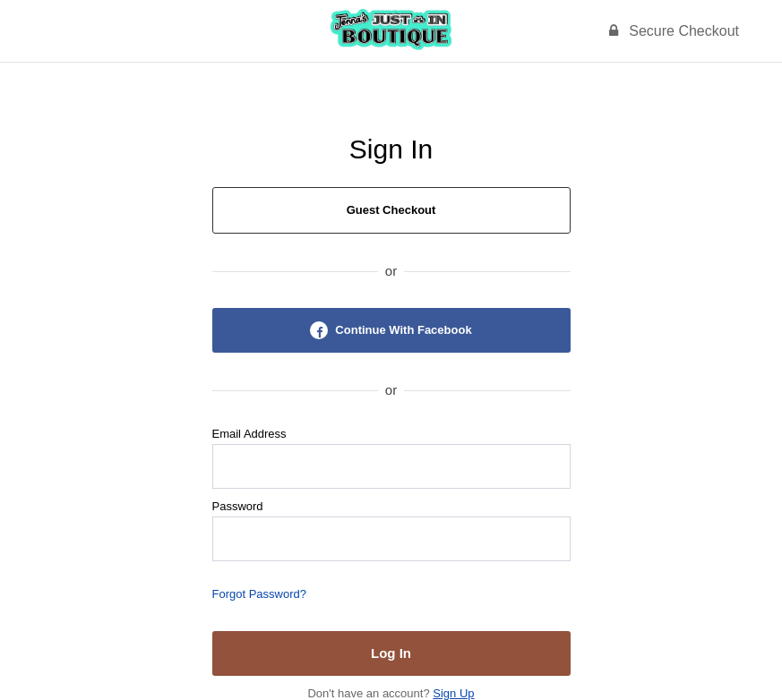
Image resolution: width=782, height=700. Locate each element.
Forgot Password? (260, 594)
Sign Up (453, 693)
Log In (391, 653)
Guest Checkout (391, 210)
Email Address (249, 434)
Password (238, 506)
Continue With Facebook (391, 330)
